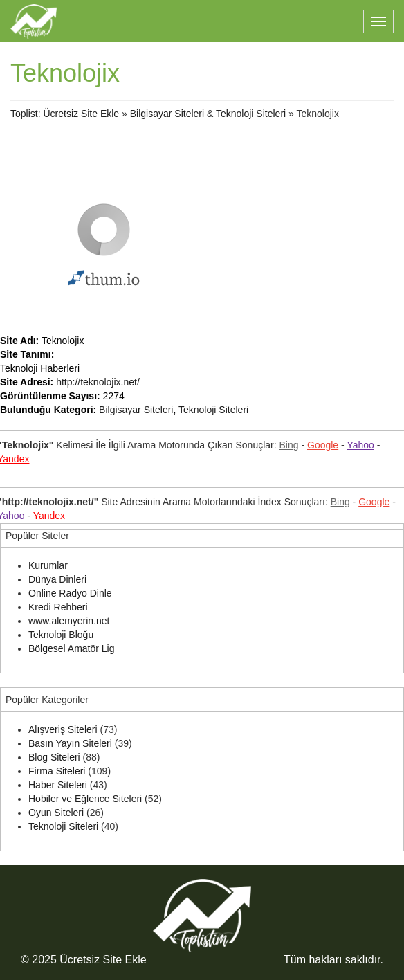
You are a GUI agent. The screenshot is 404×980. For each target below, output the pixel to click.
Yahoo (360, 445)
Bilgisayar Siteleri (167, 114)
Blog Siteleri (54, 757)
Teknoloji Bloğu (61, 635)
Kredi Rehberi (58, 607)
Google (323, 445)
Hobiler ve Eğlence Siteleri (85, 799)
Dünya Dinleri (57, 579)
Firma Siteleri (57, 771)
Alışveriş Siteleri (63, 729)
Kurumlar (48, 565)
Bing (289, 445)
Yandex (49, 516)
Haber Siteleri (58, 785)
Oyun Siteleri (56, 813)
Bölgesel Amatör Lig (72, 648)
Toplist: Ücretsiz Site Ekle (65, 114)
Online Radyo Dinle (70, 593)
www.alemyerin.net (69, 621)
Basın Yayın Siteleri (70, 743)
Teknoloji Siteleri (251, 114)
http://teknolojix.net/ (98, 382)
